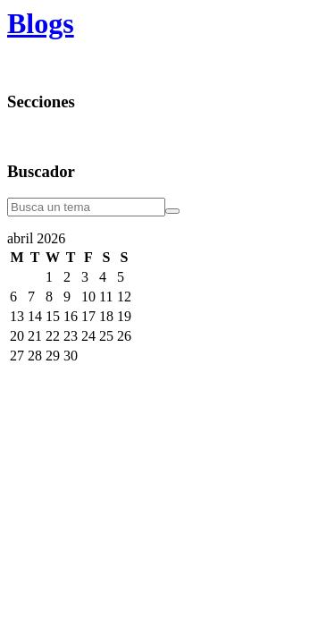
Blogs (41, 23)
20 (17, 336)
